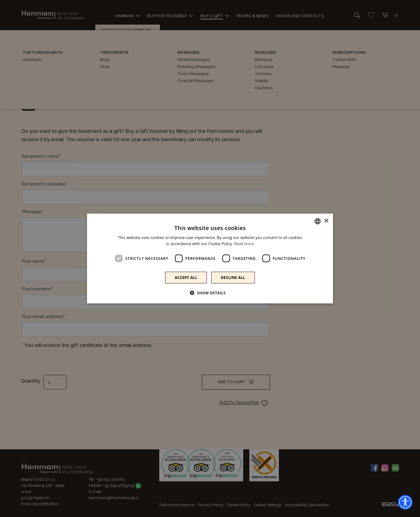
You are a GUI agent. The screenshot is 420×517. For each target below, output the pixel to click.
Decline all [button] (233, 278)
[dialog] (210, 258)
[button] (210, 293)
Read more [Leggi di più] (244, 243)
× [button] (326, 221)
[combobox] (318, 221)
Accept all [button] (186, 278)
